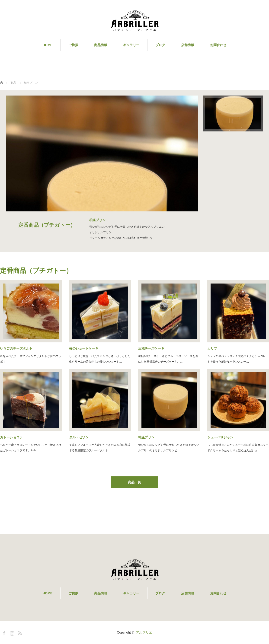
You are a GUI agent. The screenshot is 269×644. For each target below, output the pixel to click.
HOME (48, 45)
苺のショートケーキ (84, 348)
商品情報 (101, 45)
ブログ (160, 45)
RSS (19, 632)
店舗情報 (188, 45)
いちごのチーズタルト (16, 348)
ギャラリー (131, 45)
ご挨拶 (73, 45)
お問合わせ (218, 45)
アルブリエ (144, 632)
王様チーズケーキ (151, 348)
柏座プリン (146, 437)
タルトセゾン (79, 437)
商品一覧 (134, 482)
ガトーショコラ (11, 437)
